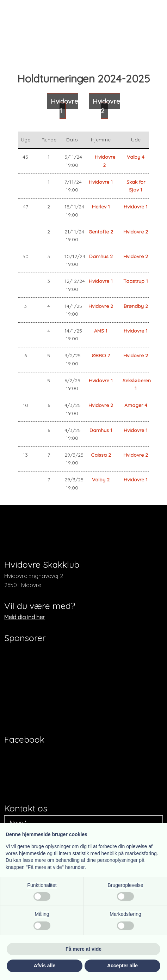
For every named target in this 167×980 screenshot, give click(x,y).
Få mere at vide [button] (83, 949)
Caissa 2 (101, 455)
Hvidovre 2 (136, 232)
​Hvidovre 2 (106, 106)
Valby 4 (136, 157)
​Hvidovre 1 (64, 106)
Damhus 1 (101, 430)
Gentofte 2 (101, 232)
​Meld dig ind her (24, 617)
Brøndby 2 (136, 306)
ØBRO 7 (101, 355)
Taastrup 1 (136, 281)
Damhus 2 (101, 256)
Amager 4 (136, 405)
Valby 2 (101, 480)
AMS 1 (101, 331)
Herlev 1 (101, 207)
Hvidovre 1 (101, 182)
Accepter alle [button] (122, 966)
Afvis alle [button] (45, 966)
